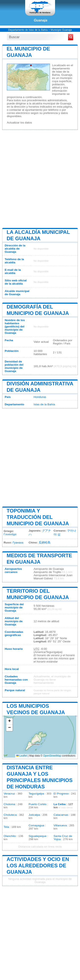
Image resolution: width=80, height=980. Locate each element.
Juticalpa (34, 815)
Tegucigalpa (36, 794)
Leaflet (22, 756)
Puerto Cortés (38, 804)
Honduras (40, 397)
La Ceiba (60, 804)
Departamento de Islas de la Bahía (28, 30)
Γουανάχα (10, 534)
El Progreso (61, 794)
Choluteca (10, 815)
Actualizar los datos (19, 123)
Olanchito (10, 836)
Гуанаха (18, 543)
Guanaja (40, 20)
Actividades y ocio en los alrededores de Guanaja (38, 866)
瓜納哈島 (45, 543)
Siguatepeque (38, 836)
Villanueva (60, 825)
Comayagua (36, 825)
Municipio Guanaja (61, 30)
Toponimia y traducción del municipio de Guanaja (38, 517)
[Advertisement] (40, 178)
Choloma (9, 804)
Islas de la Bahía (44, 404)
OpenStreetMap (52, 756)
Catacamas (61, 815)
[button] (9, 721)
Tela (6, 827)
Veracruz (9, 794)
